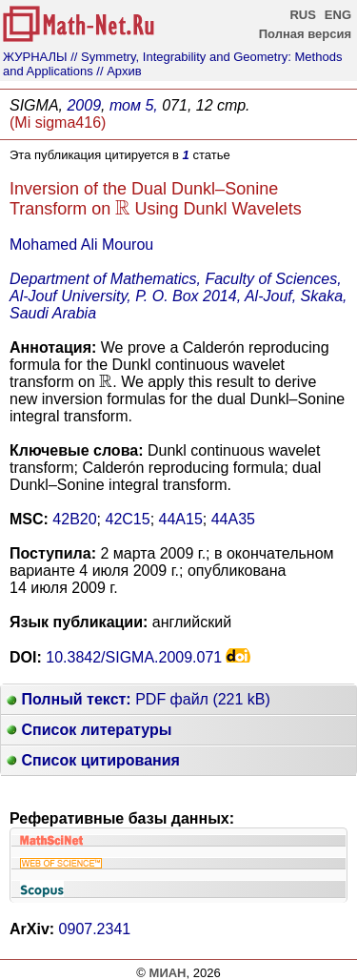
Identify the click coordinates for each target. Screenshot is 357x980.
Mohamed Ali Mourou (81, 245)
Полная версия (305, 34)
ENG (338, 15)
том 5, (134, 105)
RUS (302, 15)
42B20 (74, 519)
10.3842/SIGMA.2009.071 (134, 657)
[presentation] (122, 208)
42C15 (128, 519)
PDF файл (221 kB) (139, 699)
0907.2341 (95, 929)
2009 (84, 105)
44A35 (233, 519)
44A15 (181, 519)
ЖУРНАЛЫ (35, 57)
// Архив (119, 71)
